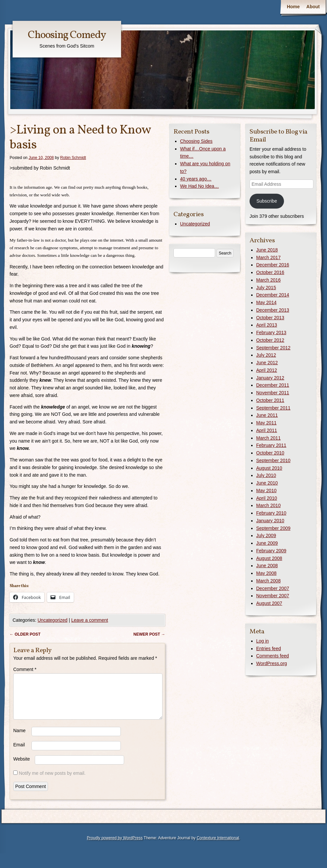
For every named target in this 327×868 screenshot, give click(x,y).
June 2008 (267, 566)
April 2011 (267, 430)
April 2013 (267, 325)
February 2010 (271, 513)
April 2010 (267, 498)
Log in (262, 641)
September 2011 (273, 408)
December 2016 (273, 265)
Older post (25, 634)
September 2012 (273, 348)
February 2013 (271, 333)
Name (19, 738)
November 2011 (273, 393)
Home (293, 7)
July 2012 (266, 355)
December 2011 (273, 385)
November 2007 (273, 596)
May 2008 (266, 573)
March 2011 (268, 438)
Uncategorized (52, 620)
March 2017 (268, 257)
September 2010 (273, 460)
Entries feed (269, 649)
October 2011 (270, 400)
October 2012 (270, 340)
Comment (25, 669)
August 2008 (269, 558)
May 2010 (266, 491)
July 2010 (266, 475)
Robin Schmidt (73, 158)
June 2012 (267, 363)
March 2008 (268, 581)
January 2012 (270, 378)
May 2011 (266, 423)
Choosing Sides (196, 141)
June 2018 (267, 250)
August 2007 (269, 603)
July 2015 (266, 288)
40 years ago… (196, 179)
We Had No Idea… (199, 186)
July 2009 (266, 535)
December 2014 (273, 295)
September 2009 (273, 528)
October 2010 (270, 453)
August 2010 (269, 468)
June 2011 (267, 415)
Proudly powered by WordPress (115, 846)
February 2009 (271, 551)
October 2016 (270, 272)
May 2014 (266, 302)
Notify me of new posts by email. (52, 781)
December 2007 (273, 588)
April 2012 (267, 370)
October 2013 (270, 318)
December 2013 (273, 310)
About (313, 7)
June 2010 (267, 483)
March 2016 (268, 280)
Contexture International (218, 846)
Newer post (149, 634)
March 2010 (268, 505)
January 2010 (270, 521)
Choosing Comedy (67, 35)
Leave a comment (90, 620)
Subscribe (267, 201)
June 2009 (267, 543)
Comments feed (273, 656)
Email (19, 753)
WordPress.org (272, 663)
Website (22, 767)
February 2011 (271, 445)
